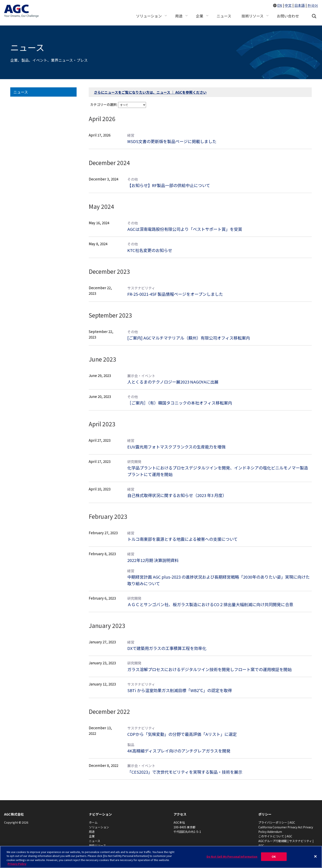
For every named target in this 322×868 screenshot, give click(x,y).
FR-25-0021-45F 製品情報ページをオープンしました (175, 294)
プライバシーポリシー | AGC (277, 822)
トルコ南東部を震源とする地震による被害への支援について (182, 539)
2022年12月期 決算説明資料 (153, 560)
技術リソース (97, 845)
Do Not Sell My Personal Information (232, 857)
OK (274, 857)
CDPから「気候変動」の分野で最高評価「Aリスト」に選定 (182, 734)
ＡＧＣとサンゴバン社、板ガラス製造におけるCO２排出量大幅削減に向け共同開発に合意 (210, 604)
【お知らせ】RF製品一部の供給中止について (169, 185)
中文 (288, 8)
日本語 (300, 8)
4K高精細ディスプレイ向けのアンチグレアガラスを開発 (179, 751)
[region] (161, 857)
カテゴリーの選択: (104, 104)
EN (280, 8)
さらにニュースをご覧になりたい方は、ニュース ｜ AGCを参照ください (150, 92)
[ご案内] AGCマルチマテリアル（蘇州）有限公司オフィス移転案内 (189, 338)
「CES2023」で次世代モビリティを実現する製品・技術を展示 (185, 772)
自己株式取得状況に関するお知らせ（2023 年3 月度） (177, 495)
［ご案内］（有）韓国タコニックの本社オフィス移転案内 (180, 403)
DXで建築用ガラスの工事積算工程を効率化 (167, 648)
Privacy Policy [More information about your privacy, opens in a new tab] (17, 864)
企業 (92, 836)
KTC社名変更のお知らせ (150, 250)
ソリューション (99, 827)
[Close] (315, 856)
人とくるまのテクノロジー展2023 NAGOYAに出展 (173, 382)
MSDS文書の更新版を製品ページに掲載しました (172, 141)
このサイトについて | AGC (275, 836)
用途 (92, 832)
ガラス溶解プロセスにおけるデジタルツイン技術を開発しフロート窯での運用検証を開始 (209, 669)
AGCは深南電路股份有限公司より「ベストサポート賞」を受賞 (185, 229)
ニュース (21, 92)
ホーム (93, 822)
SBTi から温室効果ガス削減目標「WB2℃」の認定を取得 (180, 690)
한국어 (313, 8)
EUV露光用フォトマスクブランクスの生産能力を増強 (176, 447)
